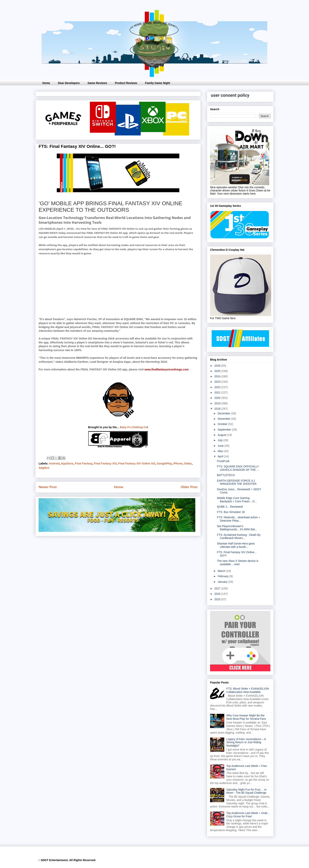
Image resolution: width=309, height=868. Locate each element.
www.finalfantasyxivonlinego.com (167, 369)
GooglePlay (164, 463)
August (222, 435)
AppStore (67, 463)
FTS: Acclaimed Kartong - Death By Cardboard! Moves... (239, 537)
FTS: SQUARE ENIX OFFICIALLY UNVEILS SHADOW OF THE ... (238, 468)
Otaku (188, 463)
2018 (218, 409)
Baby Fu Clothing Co (133, 427)
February (223, 576)
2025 (218, 371)
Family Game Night (158, 83)
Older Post (189, 487)
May (221, 451)
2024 (218, 376)
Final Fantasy (84, 463)
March (222, 571)
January (223, 582)
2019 (218, 403)
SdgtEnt (44, 468)
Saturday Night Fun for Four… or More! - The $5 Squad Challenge (247, 791)
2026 (218, 366)
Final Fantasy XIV (105, 463)
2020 (218, 398)
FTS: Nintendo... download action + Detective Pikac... (239, 519)
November (224, 419)
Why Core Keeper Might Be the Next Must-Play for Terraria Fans (246, 717)
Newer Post (48, 487)
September (225, 430)
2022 (218, 387)
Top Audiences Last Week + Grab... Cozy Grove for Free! (248, 815)
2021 (218, 393)
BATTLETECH (226, 475)
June (221, 446)
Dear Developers (69, 83)
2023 (218, 382)
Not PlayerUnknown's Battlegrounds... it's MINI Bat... (237, 528)
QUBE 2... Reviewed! (230, 507)
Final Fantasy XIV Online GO (137, 463)
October (223, 424)
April (221, 456)
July (220, 440)
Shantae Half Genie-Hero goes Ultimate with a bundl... (236, 545)
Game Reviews (97, 83)
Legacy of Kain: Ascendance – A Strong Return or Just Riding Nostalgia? (246, 742)
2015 (218, 599)
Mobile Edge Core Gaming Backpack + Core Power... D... (237, 500)
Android (54, 463)
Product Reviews (126, 83)
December (224, 413)
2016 (218, 594)
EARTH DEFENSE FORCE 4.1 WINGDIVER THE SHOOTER (237, 482)
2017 (218, 588)
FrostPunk (223, 461)
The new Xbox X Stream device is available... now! (238, 563)
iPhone (178, 463)
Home (46, 83)
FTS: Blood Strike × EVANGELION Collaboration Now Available (248, 690)
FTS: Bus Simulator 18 (231, 512)
